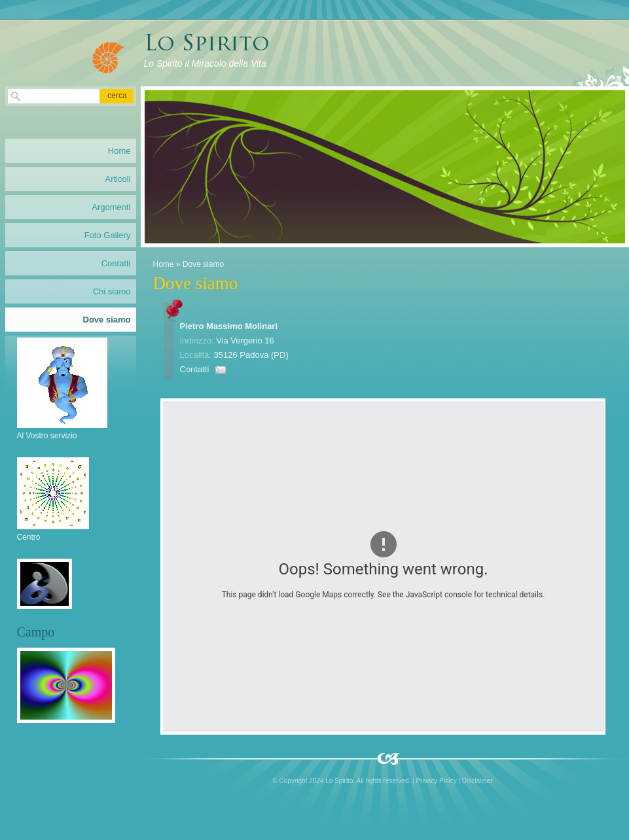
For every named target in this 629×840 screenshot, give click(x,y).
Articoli (117, 179)
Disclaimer (477, 781)
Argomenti (111, 207)
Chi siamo (112, 291)
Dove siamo (107, 320)
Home (164, 264)
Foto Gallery (108, 235)
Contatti (195, 369)
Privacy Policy (436, 781)
